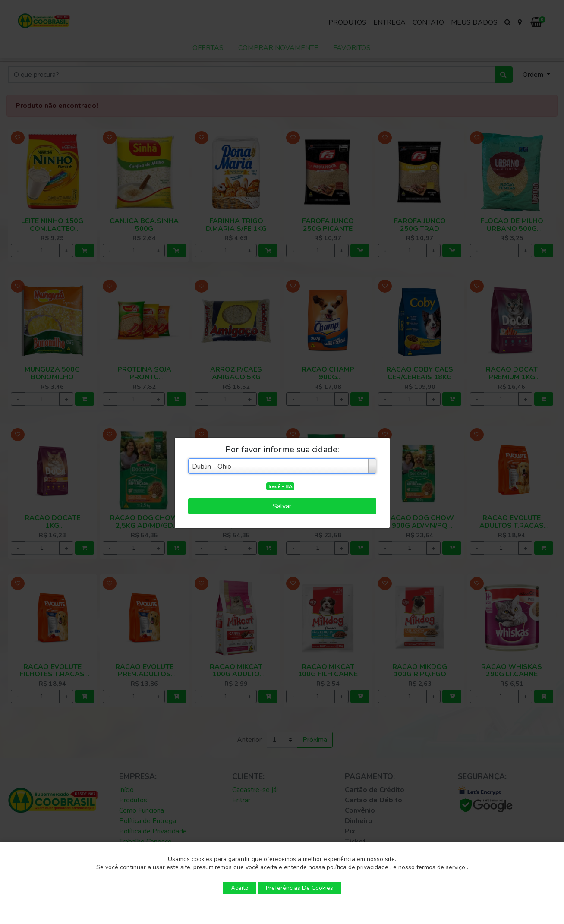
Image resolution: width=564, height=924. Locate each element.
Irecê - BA (280, 486)
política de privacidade (358, 867)
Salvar (282, 506)
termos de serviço (442, 867)
